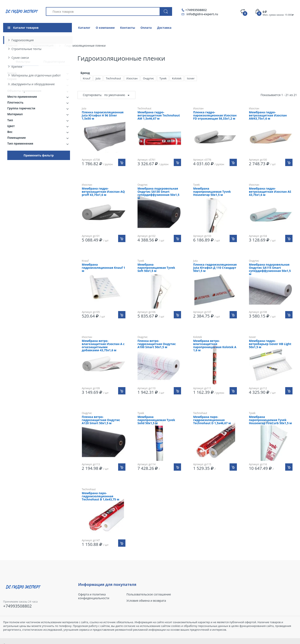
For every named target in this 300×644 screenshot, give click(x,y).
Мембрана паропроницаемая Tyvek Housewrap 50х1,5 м (212, 192)
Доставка (164, 28)
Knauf (87, 78)
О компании (105, 28)
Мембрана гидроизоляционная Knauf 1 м (104, 268)
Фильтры (23, 61)
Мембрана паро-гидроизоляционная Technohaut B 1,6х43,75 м (101, 496)
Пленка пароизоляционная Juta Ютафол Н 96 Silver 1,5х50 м (103, 116)
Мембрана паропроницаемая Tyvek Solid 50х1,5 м (156, 420)
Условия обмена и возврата (146, 601)
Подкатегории (54, 61)
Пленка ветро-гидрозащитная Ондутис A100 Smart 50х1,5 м (157, 344)
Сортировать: (93, 95)
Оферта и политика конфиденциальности (94, 596)
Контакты (127, 28)
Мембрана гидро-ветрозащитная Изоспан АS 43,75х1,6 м (270, 192)
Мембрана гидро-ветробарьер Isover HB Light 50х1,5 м (270, 344)
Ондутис (148, 78)
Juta (98, 78)
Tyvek (163, 78)
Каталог (84, 28)
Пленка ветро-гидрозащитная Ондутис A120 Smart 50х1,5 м (101, 420)
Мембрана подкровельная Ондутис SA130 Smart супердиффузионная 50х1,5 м (158, 193)
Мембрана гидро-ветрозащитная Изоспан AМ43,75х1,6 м (268, 116)
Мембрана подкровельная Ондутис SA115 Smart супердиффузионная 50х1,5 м (270, 269)
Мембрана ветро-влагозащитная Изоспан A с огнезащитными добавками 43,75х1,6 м (103, 346)
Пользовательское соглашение (149, 594)
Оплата (146, 28)
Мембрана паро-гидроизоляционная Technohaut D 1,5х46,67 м (212, 420)
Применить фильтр (39, 155)
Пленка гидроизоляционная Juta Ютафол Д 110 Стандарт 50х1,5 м (215, 268)
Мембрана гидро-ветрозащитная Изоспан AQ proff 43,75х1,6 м (103, 192)
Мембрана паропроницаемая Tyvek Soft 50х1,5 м (156, 268)
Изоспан (132, 78)
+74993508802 (196, 10)
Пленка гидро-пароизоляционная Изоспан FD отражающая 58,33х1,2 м (215, 116)
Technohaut (113, 78)
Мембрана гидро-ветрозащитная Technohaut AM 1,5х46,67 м (159, 116)
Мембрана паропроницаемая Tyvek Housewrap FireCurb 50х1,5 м (270, 420)
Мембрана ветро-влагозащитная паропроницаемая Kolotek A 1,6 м (215, 346)
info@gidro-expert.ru (202, 14)
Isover (191, 78)
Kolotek (177, 78)
